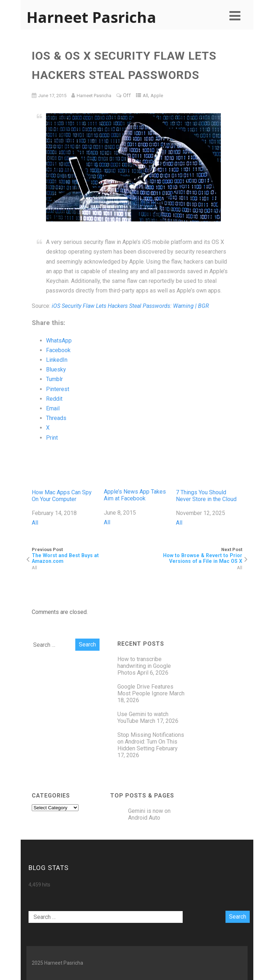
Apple (157, 96)
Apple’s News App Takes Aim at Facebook (137, 475)
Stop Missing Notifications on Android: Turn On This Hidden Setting (151, 742)
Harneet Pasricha (91, 17)
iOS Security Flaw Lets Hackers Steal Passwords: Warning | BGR (130, 306)
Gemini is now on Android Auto (149, 814)
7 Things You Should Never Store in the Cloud (209, 475)
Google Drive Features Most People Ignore (145, 690)
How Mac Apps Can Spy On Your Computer (65, 475)
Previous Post (84, 555)
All (145, 96)
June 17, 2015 (52, 96)
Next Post (190, 555)
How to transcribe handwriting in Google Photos (144, 666)
